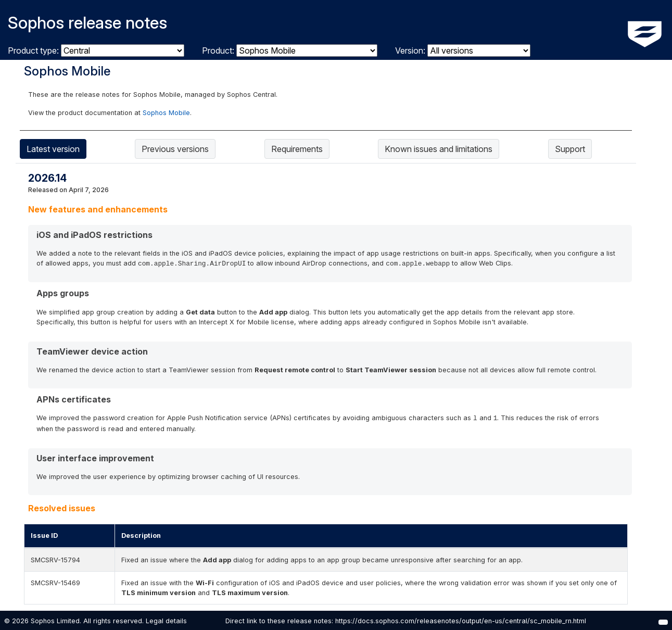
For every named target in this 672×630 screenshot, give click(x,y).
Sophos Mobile (166, 113)
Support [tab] (570, 149)
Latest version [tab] (53, 149)
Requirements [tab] (297, 149)
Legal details (166, 621)
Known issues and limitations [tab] (439, 149)
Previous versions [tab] (175, 149)
